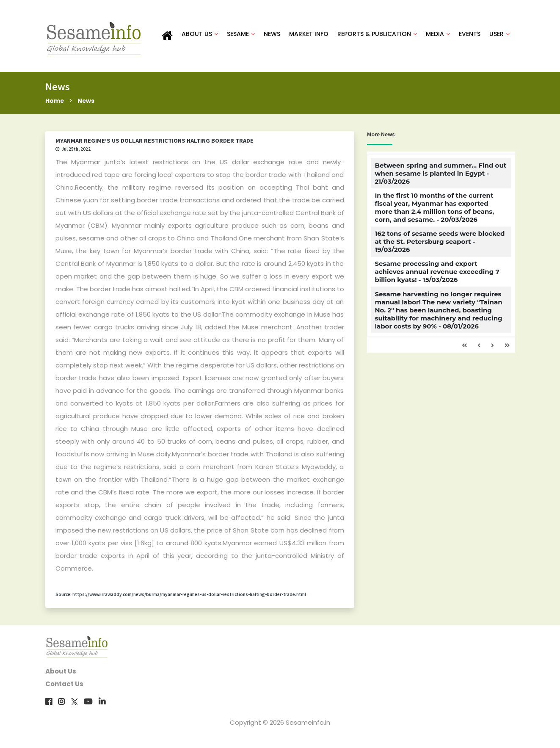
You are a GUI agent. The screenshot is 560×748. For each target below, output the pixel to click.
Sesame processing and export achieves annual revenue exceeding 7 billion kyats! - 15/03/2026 (437, 274)
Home (55, 103)
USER (499, 35)
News (88, 103)
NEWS (272, 35)
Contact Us (64, 686)
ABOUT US (200, 35)
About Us (61, 674)
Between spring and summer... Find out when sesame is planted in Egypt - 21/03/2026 (440, 175)
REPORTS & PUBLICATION (377, 35)
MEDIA (438, 35)
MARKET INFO (309, 35)
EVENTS (470, 35)
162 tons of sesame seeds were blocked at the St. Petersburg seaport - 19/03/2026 (440, 244)
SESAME (241, 35)
